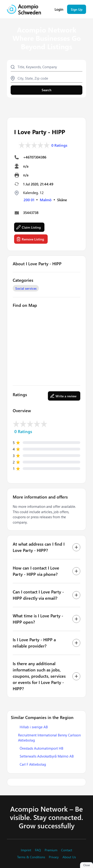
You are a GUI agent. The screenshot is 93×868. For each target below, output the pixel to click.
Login (59, 9)
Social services (26, 288)
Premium (51, 850)
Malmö (46, 200)
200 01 (29, 200)
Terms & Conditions (31, 857)
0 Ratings (59, 145)
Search (46, 90)
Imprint (26, 850)
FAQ (38, 850)
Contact (67, 850)
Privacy (54, 857)
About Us (69, 857)
